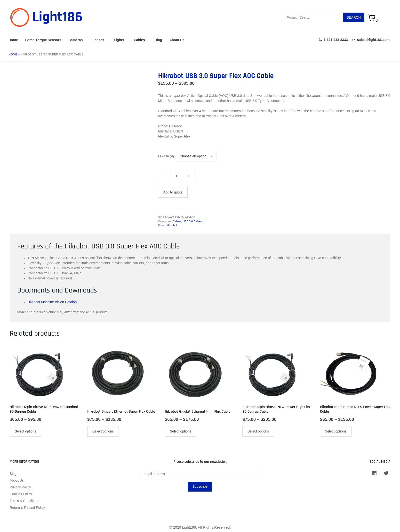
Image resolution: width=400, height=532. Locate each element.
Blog (158, 40)
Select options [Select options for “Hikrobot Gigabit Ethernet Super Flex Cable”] (103, 431)
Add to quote (173, 192)
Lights (119, 40)
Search (354, 17)
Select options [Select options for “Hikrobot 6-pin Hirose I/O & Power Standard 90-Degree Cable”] (25, 431)
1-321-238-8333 (336, 40)
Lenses (98, 40)
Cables (139, 40)
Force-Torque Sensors (43, 40)
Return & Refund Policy (27, 508)
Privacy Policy (20, 487)
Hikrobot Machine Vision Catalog (52, 302)
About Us (177, 40)
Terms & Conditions (24, 501)
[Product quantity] (176, 176)
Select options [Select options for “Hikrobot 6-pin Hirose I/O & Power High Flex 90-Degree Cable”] (258, 431)
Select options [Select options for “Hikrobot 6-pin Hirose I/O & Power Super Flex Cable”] (336, 431)
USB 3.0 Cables (192, 221)
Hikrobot (172, 225)
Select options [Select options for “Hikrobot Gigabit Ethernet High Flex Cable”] (181, 431)
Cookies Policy (21, 494)
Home (13, 40)
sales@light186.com (373, 40)
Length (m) (166, 156)
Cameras (76, 40)
